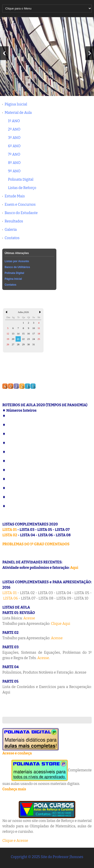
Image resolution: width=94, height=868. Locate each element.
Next (90, 53)
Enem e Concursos (20, 204)
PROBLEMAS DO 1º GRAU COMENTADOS (36, 544)
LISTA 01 (9, 530)
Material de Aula (18, 113)
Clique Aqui (61, 624)
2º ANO (14, 129)
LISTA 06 (11, 598)
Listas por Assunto (17, 261)
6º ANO (14, 146)
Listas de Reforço (22, 188)
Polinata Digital (21, 179)
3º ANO (14, 138)
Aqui (74, 568)
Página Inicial (16, 104)
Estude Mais (15, 196)
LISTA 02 (10, 535)
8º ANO (14, 163)
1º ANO (14, 121)
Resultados (14, 221)
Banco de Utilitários (17, 267)
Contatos (12, 238)
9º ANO (14, 171)
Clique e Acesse (15, 841)
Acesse (29, 618)
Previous (4, 53)
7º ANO (14, 154)
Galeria (11, 230)
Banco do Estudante (21, 213)
